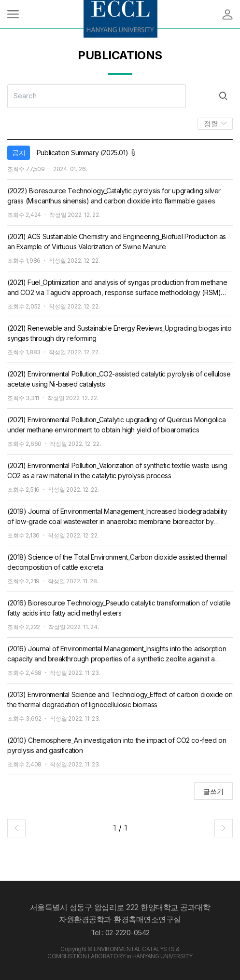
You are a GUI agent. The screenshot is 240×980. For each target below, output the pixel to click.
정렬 (212, 124)
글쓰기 (213, 791)
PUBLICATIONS (120, 55)
